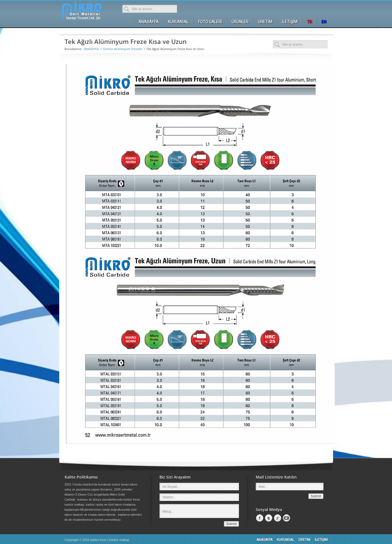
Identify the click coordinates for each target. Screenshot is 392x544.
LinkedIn (268, 518)
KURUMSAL (285, 540)
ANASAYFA (91, 49)
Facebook (259, 518)
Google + (277, 518)
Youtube (286, 518)
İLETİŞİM (321, 540)
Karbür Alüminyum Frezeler (123, 49)
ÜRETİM (304, 540)
